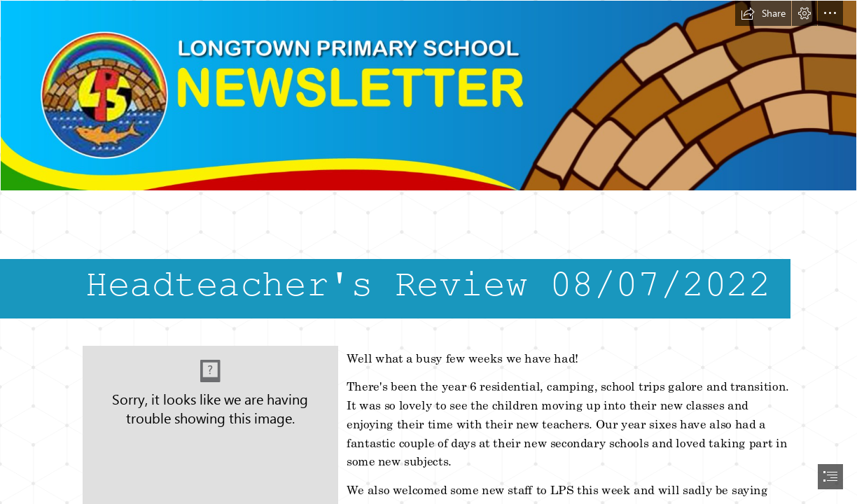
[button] (763, 13)
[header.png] (428, 96)
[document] (428, 252)
